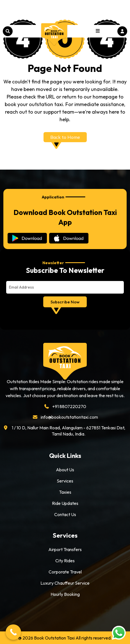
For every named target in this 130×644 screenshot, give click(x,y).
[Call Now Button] (13, 632)
